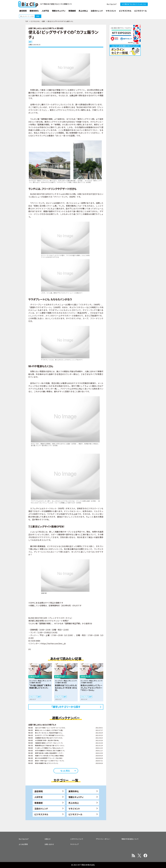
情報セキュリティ (76, 797)
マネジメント (74, 809)
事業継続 (39, 803)
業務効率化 (74, 791)
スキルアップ (33, 697)
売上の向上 (74, 803)
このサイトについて (77, 839)
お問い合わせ (49, 844)
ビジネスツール (75, 814)
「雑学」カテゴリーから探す (66, 707)
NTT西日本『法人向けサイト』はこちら (134, 4)
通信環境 (39, 791)
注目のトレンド (41, 809)
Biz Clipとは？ (112, 4)
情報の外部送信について (130, 839)
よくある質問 (23, 844)
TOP (27, 21)
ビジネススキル (35, 21)
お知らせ (47, 839)
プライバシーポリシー (103, 839)
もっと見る (65, 771)
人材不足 (39, 797)
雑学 (44, 21)
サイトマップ (74, 844)
